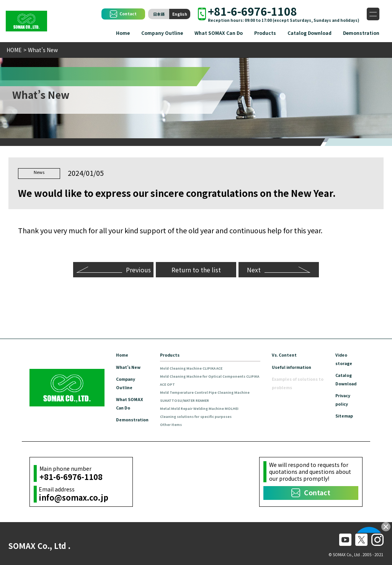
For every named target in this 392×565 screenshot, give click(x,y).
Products (265, 33)
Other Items (177, 423)
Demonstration (361, 33)
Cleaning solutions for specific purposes (205, 415)
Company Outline (162, 33)
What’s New (130, 366)
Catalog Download (310, 33)
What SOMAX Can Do (219, 33)
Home (123, 33)
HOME (14, 50)
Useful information (295, 366)
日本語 (159, 14)
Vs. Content (286, 354)
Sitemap (345, 414)
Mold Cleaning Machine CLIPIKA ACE (199, 367)
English (180, 14)
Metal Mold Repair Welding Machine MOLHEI (208, 407)
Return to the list (196, 268)
